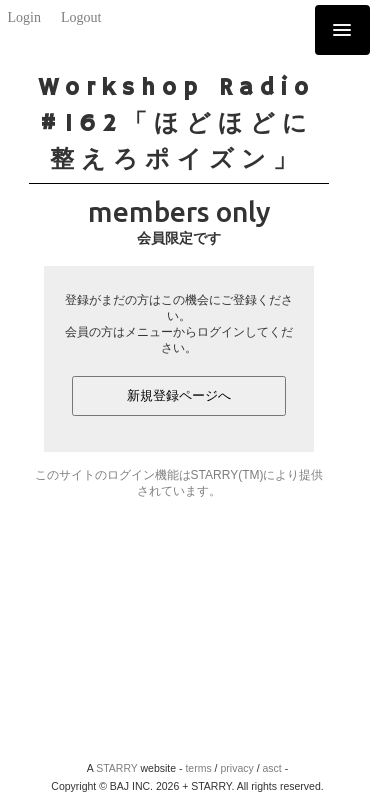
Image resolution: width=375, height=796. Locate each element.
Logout (81, 17)
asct (272, 768)
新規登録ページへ (179, 395)
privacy (236, 768)
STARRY (116, 768)
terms (198, 768)
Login (24, 17)
